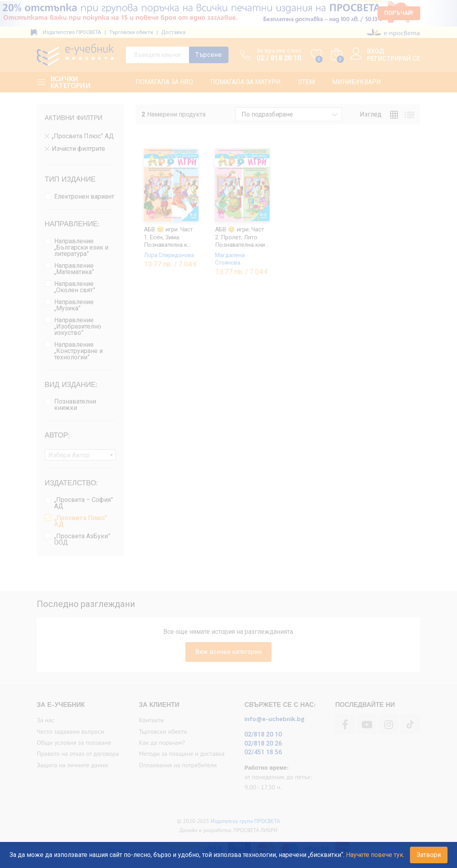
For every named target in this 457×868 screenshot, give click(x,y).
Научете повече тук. (375, 855)
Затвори (429, 855)
